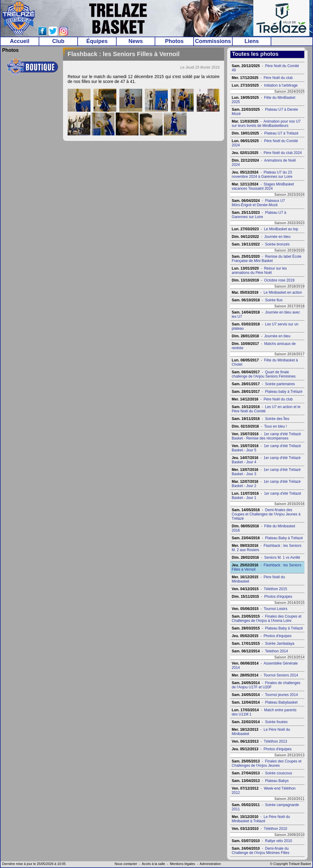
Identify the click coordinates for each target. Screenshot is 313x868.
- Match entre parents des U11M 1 (264, 712)
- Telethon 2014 (260, 651)
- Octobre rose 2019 (263, 280)
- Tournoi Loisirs (260, 609)
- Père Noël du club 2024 (267, 153)
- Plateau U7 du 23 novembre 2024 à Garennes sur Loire (262, 174)
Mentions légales (183, 864)
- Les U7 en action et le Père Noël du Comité (266, 409)
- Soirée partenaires (263, 384)
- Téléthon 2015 (259, 589)
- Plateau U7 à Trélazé (265, 133)
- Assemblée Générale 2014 (265, 665)
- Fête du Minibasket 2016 (263, 528)
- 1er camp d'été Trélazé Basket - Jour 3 (266, 472)
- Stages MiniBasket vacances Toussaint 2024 (263, 186)
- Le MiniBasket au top (265, 229)
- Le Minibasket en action (267, 292)
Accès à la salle (153, 864)
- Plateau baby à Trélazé (267, 392)
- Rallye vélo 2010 (262, 841)
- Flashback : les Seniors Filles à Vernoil (267, 567)
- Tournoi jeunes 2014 (265, 695)
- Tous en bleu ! (259, 426)
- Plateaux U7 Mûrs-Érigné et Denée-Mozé (258, 203)
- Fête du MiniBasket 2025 (264, 100)
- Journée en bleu (261, 237)
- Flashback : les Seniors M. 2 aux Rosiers (267, 548)
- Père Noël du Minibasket (258, 579)
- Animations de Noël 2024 (264, 163)
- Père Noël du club (262, 78)
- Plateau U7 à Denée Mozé (265, 112)
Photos (174, 41)
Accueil (19, 41)
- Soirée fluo (257, 300)
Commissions (213, 41)
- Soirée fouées (260, 722)
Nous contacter (126, 864)
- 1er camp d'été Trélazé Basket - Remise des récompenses (266, 436)
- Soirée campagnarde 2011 (265, 807)
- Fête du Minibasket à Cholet (265, 362)
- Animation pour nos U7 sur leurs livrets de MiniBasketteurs (266, 124)
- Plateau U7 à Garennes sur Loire (259, 215)
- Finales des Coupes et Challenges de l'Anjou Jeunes (267, 763)
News (136, 41)
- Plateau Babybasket (265, 702)
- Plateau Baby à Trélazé (267, 538)
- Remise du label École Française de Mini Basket (267, 259)
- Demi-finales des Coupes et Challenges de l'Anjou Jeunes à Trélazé (266, 514)
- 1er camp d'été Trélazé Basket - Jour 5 (266, 448)
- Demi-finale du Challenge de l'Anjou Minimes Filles (260, 851)
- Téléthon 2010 (259, 829)
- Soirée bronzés (261, 244)
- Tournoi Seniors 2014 (265, 675)
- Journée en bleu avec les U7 (266, 314)
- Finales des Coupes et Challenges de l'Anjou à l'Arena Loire (267, 619)
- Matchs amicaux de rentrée (264, 346)
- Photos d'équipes (262, 597)
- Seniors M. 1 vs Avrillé (266, 558)
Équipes (97, 41)
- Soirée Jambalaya (263, 644)
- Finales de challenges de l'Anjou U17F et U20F (266, 685)
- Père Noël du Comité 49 (265, 68)
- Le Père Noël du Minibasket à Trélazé (261, 819)
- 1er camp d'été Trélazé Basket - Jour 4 (266, 460)
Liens (252, 41)
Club (58, 41)
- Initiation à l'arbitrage (265, 85)
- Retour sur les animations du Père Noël (259, 271)
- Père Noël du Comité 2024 (265, 143)
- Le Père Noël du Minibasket (261, 732)
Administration (210, 864)
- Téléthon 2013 (259, 741)
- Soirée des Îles (260, 419)
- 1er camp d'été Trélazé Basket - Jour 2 (266, 484)
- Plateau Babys (260, 781)
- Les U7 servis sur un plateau (265, 326)
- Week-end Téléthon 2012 (264, 791)
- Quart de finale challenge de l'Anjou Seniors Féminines (264, 374)
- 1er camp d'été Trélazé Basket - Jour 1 (266, 496)
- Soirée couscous (262, 773)
